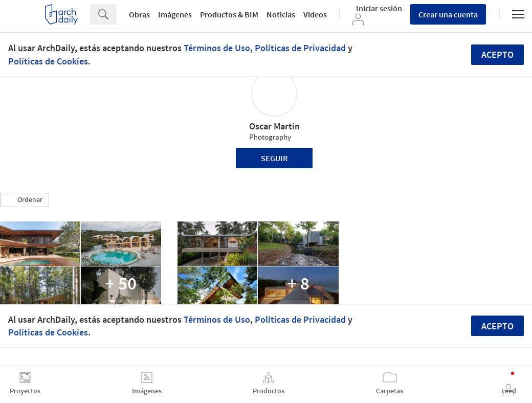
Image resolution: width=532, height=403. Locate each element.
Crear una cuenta (448, 14)
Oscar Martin (274, 126)
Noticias (281, 14)
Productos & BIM (229, 14)
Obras (139, 14)
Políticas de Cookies (48, 61)
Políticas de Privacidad (300, 48)
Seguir (274, 158)
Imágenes (175, 14)
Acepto (497, 54)
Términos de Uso (217, 48)
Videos (315, 14)
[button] (25, 200)
